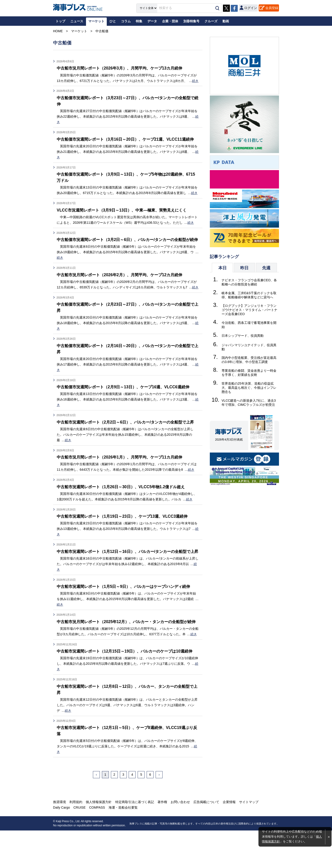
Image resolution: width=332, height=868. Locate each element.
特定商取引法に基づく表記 (134, 839)
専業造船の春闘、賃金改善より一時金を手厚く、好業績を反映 (249, 373)
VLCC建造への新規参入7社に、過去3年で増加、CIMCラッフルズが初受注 (249, 403)
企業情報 (229, 839)
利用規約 (76, 839)
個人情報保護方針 (99, 839)
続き (195, 81)
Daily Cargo (61, 845)
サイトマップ (249, 839)
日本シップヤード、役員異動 (243, 336)
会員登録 (272, 8)
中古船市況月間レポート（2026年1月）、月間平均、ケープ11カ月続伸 (123, 476)
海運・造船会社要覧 (123, 845)
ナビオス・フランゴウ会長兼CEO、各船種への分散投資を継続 (249, 282)
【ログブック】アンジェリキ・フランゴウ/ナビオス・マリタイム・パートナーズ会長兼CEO (249, 310)
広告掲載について (206, 839)
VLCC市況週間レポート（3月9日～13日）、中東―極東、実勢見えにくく (125, 216)
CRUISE (79, 845)
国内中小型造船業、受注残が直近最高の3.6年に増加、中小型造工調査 (249, 360)
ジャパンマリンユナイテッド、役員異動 (249, 347)
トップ (60, 21)
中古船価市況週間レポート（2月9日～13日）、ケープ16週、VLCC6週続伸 (126, 400)
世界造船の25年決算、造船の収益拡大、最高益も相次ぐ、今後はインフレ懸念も (249, 388)
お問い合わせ (180, 839)
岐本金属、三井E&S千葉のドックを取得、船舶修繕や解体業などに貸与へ (249, 295)
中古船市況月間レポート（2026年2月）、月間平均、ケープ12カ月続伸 (123, 287)
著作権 (162, 839)
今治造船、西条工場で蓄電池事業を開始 (249, 325)
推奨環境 (59, 839)
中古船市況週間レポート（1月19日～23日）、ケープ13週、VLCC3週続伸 (125, 535)
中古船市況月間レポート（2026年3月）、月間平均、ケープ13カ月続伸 (123, 68)
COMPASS (97, 845)
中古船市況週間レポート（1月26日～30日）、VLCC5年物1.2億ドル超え (124, 505)
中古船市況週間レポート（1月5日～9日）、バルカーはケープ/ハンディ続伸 (127, 612)
